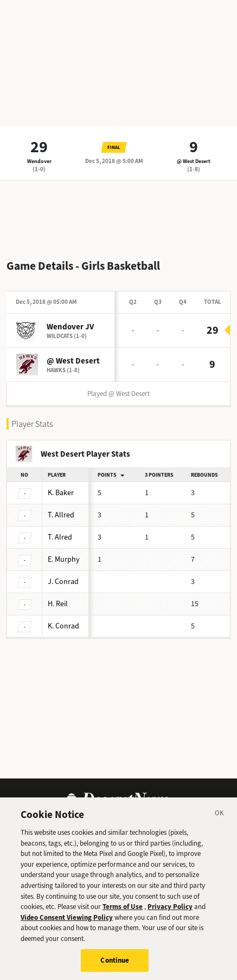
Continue (115, 965)
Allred (61, 515)
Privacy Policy (170, 911)
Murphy (64, 559)
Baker (61, 493)
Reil (58, 604)
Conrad (63, 582)
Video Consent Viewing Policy (67, 922)
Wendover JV (70, 327)
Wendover (39, 161)
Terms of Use (123, 911)
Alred (60, 537)
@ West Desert (194, 161)
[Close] (220, 820)
